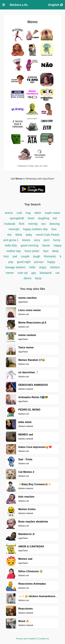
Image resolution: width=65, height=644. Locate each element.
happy (51, 262)
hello (32, 267)
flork (22, 224)
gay (34, 273)
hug (28, 213)
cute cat (22, 273)
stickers (55, 267)
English (56, 5)
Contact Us (44, 639)
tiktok (19, 235)
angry (43, 267)
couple (26, 256)
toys (46, 251)
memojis (14, 229)
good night (24, 262)
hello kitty (11, 245)
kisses (26, 240)
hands (46, 245)
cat (57, 273)
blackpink (46, 273)
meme (10, 273)
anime (9, 213)
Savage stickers (15, 267)
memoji (33, 224)
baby (29, 235)
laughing (44, 218)
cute (20, 213)
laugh (37, 256)
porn (47, 240)
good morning (30, 245)
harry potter (32, 251)
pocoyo (39, 262)
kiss (54, 229)
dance (28, 278)
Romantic (50, 256)
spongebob (17, 218)
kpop (38, 278)
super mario (52, 213)
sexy (37, 240)
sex (44, 224)
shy (9, 235)
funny (57, 240)
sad (15, 256)
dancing (55, 224)
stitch (38, 213)
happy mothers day (35, 229)
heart (31, 218)
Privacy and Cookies (26, 639)
